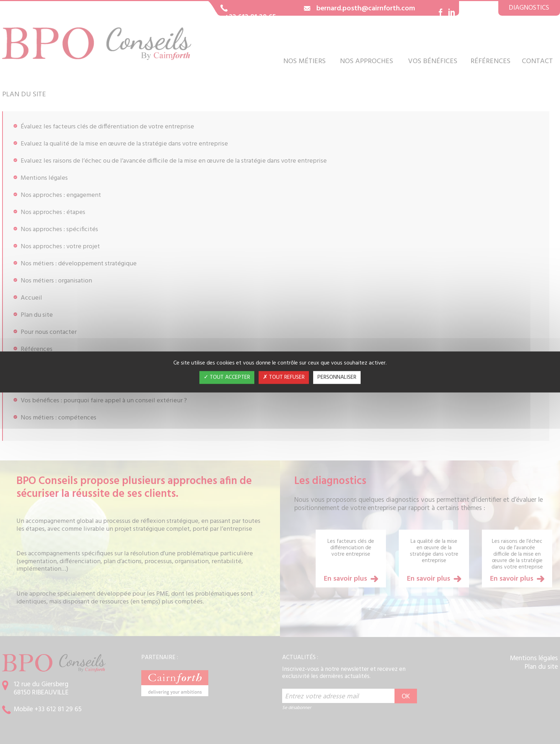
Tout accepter (227, 378)
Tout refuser (284, 378)
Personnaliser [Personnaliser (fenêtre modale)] (337, 378)
